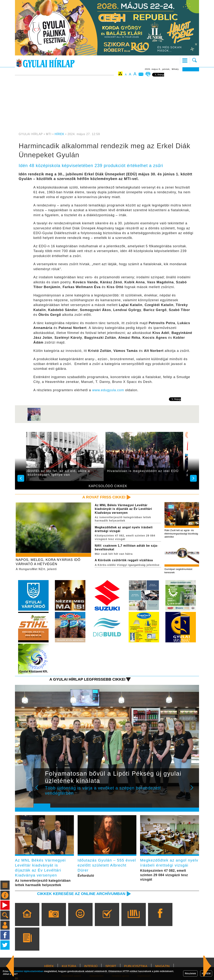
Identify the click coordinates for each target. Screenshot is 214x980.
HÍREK (60, 134)
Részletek (190, 973)
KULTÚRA (69, 966)
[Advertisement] (107, 105)
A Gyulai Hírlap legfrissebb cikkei (87, 679)
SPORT (111, 966)
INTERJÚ (91, 966)
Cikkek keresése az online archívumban (81, 894)
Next (194, 790)
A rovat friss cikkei (104, 497)
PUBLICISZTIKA (136, 966)
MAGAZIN (162, 966)
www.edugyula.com (108, 390)
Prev (39, 790)
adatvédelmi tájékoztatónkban (26, 971)
